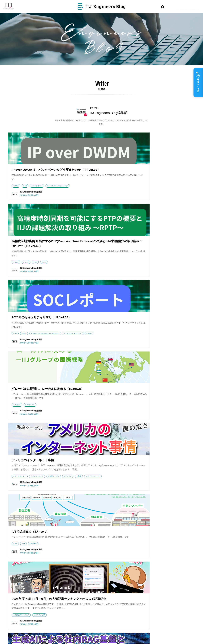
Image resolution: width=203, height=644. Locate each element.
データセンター (85, 288)
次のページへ (128, 505)
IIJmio (27, 569)
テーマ (97, 566)
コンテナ (173, 554)
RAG (182, 471)
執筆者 (97, 574)
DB (186, 554)
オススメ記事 (40, 379)
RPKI (108, 471)
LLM (116, 384)
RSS (99, 589)
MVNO (155, 561)
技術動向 (144, 554)
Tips (177, 565)
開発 (107, 384)
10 (101, 505)
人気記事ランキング (22, 379)
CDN (149, 561)
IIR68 (81, 384)
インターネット (102, 288)
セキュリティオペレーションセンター (175, 196)
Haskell (44, 471)
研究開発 (169, 566)
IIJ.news (18, 292)
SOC (154, 196)
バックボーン (38, 196)
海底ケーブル (119, 288)
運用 (162, 560)
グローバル (31, 292)
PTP (109, 206)
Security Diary (71, 566)
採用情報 (15, 591)
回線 (94, 292)
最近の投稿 (100, 549)
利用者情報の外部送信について (111, 582)
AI (153, 284)
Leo (145, 476)
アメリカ (82, 292)
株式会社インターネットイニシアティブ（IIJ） (27, 553)
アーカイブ (100, 557)
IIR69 (17, 196)
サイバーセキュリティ (152, 201)
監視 (161, 566)
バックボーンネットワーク (24, 201)
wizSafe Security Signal (71, 553)
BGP (90, 471)
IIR (26, 196)
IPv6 (97, 476)
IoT (145, 284)
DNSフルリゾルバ (21, 471)
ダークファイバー (108, 292)
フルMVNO (154, 566)
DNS (81, 471)
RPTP (91, 206)
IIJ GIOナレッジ (71, 596)
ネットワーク (160, 571)
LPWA (169, 561)
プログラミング (158, 554)
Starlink (155, 384)
